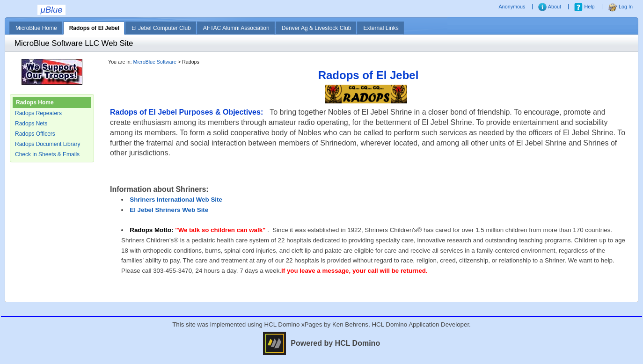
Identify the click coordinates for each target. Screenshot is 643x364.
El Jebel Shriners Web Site (169, 210)
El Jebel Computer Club (161, 28)
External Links (381, 28)
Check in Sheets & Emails (47, 154)
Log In (620, 7)
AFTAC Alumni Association (236, 28)
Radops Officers (35, 134)
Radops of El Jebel (94, 28)
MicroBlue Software (155, 62)
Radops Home (35, 102)
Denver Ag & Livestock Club (317, 28)
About (550, 7)
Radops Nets (31, 124)
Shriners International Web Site (176, 200)
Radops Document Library (47, 144)
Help (584, 7)
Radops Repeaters (38, 113)
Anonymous (512, 7)
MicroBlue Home (36, 28)
